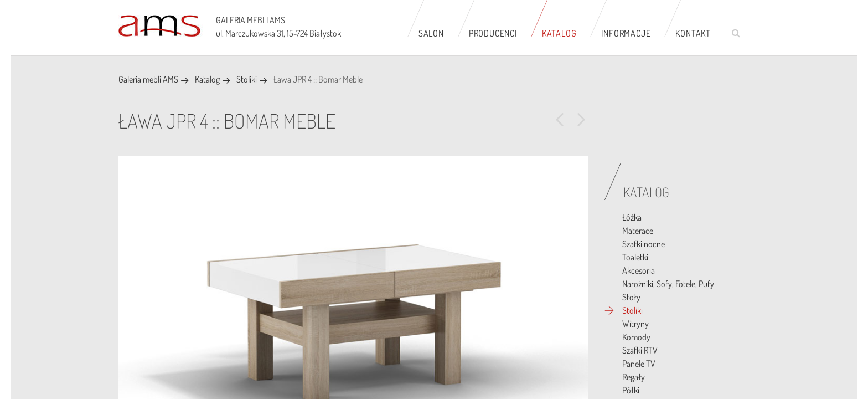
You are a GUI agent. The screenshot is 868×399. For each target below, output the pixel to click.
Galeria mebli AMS (148, 79)
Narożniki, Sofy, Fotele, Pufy (668, 284)
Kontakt (693, 33)
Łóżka (632, 217)
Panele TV (639, 364)
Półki (631, 390)
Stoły (631, 297)
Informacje (626, 33)
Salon (431, 33)
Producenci (493, 33)
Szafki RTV (640, 350)
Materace (638, 231)
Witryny (635, 324)
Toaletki (635, 257)
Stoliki (247, 79)
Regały (634, 377)
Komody (636, 337)
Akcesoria (639, 270)
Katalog (559, 33)
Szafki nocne (644, 244)
